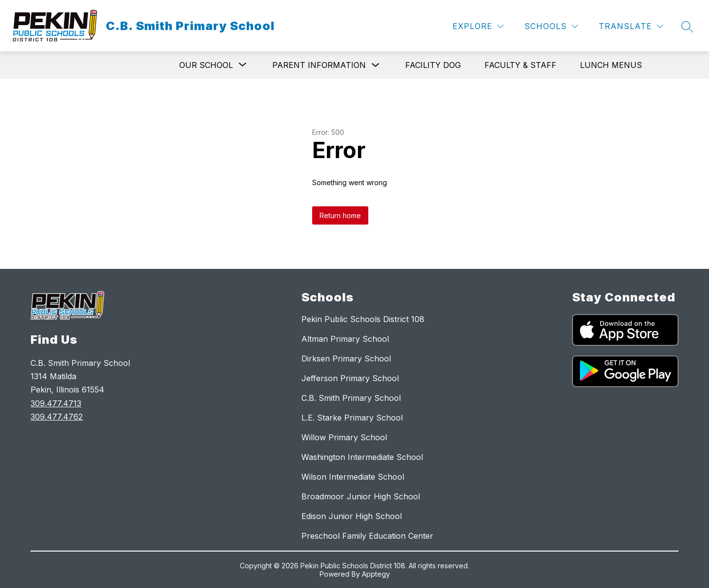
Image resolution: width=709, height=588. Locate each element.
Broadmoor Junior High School (361, 496)
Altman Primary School (345, 339)
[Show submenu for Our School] (206, 65)
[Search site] (687, 27)
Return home (340, 215)
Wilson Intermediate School (353, 477)
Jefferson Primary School (350, 378)
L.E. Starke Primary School (352, 418)
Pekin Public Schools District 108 (363, 319)
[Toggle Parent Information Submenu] (376, 65)
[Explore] (478, 26)
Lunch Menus (611, 65)
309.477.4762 (57, 417)
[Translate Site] (631, 26)
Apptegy (376, 574)
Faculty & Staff (520, 65)
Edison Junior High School (352, 516)
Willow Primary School (344, 437)
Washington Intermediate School (362, 457)
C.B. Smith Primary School (351, 398)
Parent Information (319, 65)
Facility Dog (433, 65)
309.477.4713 (56, 403)
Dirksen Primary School (346, 359)
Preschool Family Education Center (367, 536)
